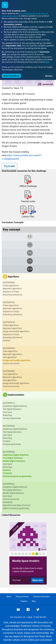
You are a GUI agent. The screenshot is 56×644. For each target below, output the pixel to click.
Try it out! (9, 166)
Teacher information (41, 597)
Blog (34, 601)
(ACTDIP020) (9, 426)
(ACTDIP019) (9, 322)
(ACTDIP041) (9, 484)
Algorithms (13, 277)
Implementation (16, 395)
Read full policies (11, 76)
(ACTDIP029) (9, 348)
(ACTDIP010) (9, 302)
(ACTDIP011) (9, 403)
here (47, 62)
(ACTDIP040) (9, 371)
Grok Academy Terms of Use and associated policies (25, 15)
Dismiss (49, 76)
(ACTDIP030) (9, 452)
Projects (24, 601)
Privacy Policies (22, 597)
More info (37, 580)
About (9, 597)
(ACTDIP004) (9, 282)
